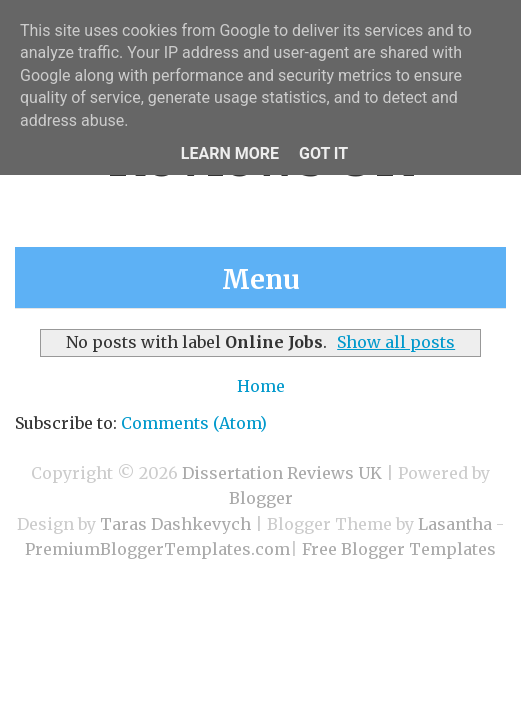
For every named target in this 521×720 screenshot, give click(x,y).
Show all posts (396, 342)
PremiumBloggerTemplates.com (157, 549)
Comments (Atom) (194, 423)
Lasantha (455, 524)
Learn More (230, 153)
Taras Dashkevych (175, 524)
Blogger (261, 498)
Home (261, 386)
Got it (323, 153)
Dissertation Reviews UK (282, 473)
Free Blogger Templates (399, 549)
